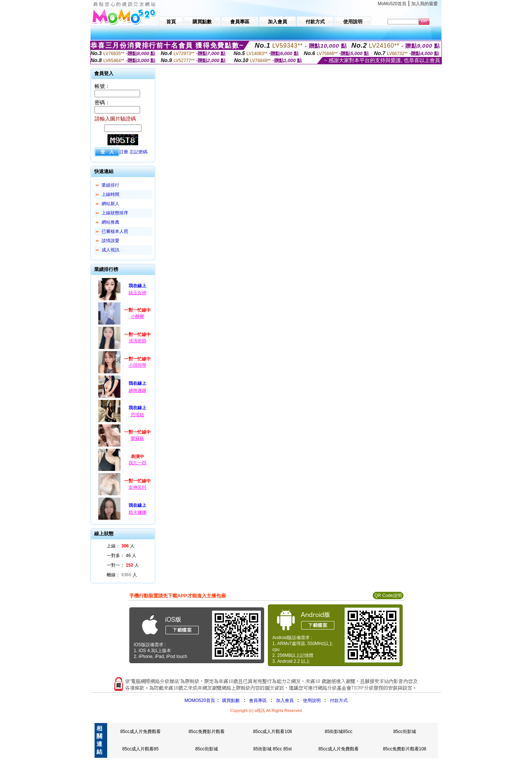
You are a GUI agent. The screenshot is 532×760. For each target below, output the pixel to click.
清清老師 (137, 341)
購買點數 (230, 700)
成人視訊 (110, 250)
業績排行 (110, 185)
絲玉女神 (137, 293)
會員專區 (258, 700)
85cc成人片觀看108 (272, 732)
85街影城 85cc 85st (273, 749)
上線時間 (110, 194)
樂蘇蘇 (137, 438)
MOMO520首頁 (200, 700)
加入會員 (285, 700)
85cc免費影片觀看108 (404, 749)
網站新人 (110, 204)
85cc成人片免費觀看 (140, 732)
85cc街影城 (404, 732)
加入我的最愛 (424, 4)
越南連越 (137, 390)
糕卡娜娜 (137, 512)
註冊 (124, 152)
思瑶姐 (137, 415)
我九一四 (137, 463)
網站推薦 (110, 222)
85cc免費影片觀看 (206, 732)
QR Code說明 (388, 596)
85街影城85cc (339, 732)
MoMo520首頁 (392, 4)
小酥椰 (137, 316)
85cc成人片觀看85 (141, 749)
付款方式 (339, 700)
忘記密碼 (139, 152)
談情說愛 (110, 241)
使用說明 (312, 700)
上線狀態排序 (115, 213)
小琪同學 (137, 365)
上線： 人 (121, 546)
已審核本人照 (115, 231)
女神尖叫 (137, 487)
